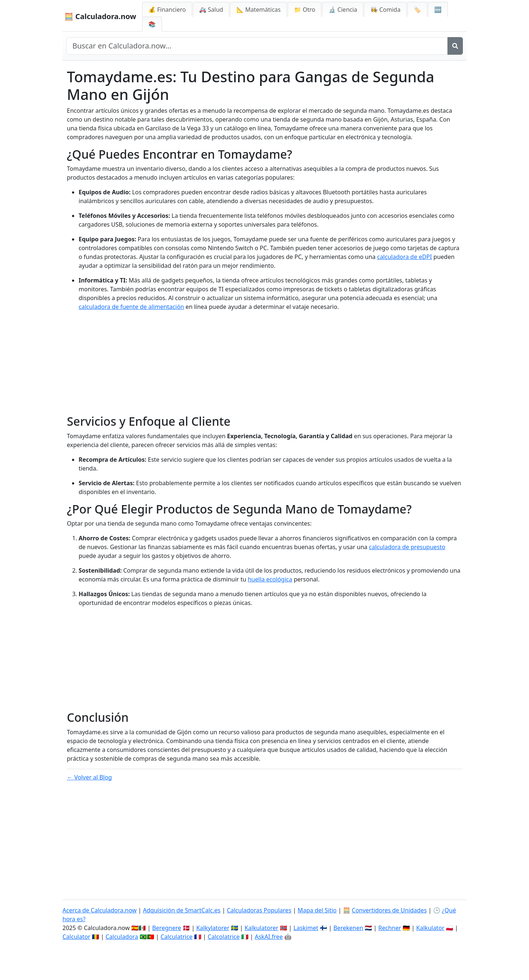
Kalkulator (430, 928)
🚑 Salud (211, 10)
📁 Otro (305, 10)
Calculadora (122, 937)
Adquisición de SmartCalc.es (182, 910)
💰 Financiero (167, 10)
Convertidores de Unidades (389, 910)
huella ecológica (270, 579)
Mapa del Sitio (317, 910)
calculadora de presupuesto (407, 547)
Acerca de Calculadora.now (100, 910)
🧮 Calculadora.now (100, 16)
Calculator (76, 937)
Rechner (390, 928)
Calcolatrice (224, 937)
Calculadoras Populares (259, 910)
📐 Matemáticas (258, 10)
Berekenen (348, 928)
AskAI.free (269, 937)
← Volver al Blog (89, 777)
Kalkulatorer (262, 928)
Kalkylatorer (213, 928)
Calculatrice (177, 937)
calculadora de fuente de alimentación (131, 307)
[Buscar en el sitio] (257, 46)
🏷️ (417, 10)
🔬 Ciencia (343, 10)
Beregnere (167, 928)
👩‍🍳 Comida (385, 10)
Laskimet (306, 928)
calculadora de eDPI (404, 257)
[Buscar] (455, 46)
